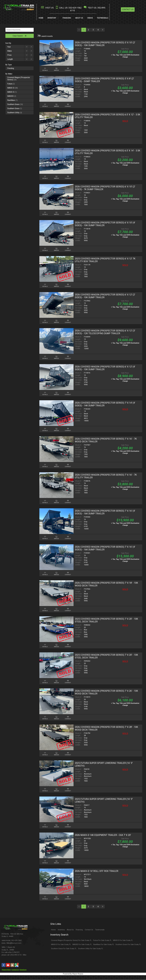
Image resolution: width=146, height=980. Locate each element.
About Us (70, 930)
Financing (79, 930)
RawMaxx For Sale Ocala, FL (104, 945)
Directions (23, 970)
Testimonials (100, 930)
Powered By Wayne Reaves (73, 974)
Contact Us (128, 9)
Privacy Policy (6, 970)
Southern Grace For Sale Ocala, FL (128, 945)
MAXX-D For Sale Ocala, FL (123, 941)
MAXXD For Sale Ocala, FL (82, 945)
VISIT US (47, 8)
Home (53, 930)
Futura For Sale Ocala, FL (102, 941)
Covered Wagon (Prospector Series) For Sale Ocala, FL (71, 941)
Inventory (61, 930)
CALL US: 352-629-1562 (68, 8)
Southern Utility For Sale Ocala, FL (91, 949)
